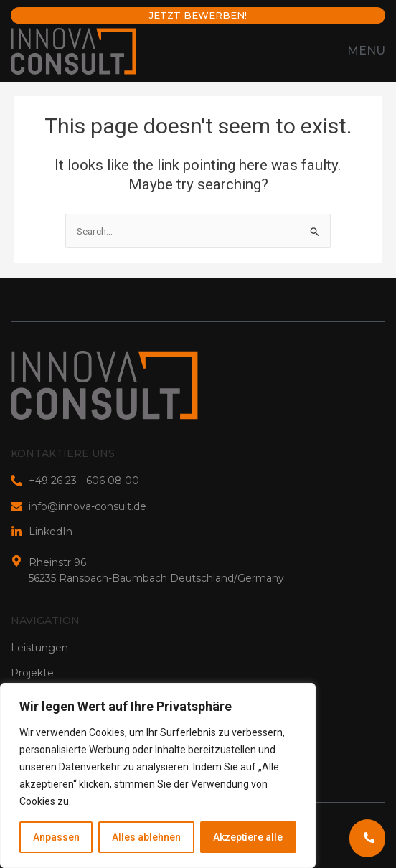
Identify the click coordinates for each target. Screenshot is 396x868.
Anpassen (56, 837)
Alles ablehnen (146, 837)
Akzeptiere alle (248, 837)
